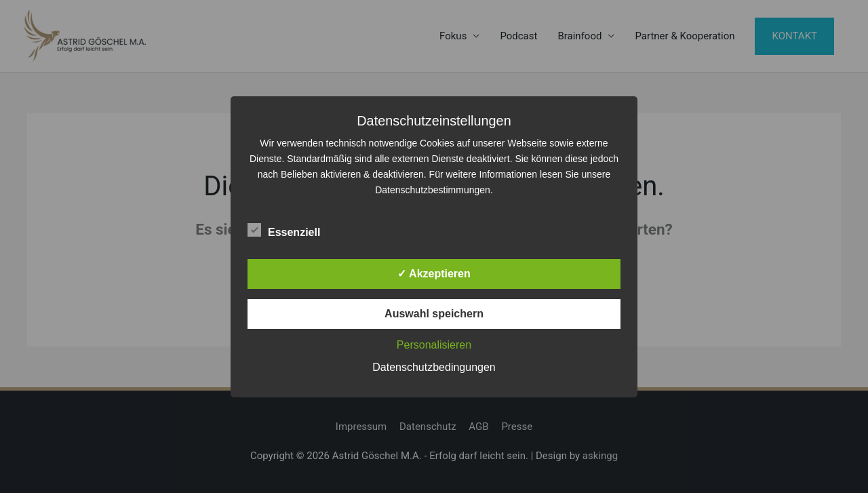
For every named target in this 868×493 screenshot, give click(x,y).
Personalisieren (434, 345)
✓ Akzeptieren (434, 274)
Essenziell (284, 230)
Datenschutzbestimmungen (433, 190)
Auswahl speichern (434, 314)
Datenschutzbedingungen (434, 367)
